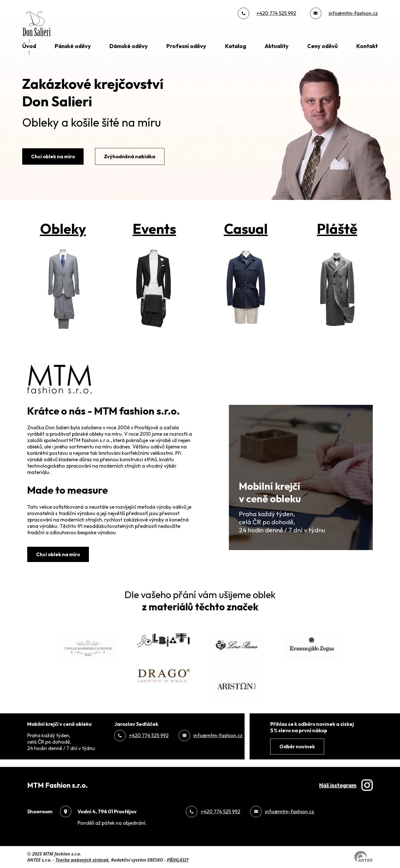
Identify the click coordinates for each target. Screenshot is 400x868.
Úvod (29, 46)
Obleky (63, 229)
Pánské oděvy (73, 46)
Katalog (236, 46)
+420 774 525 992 (276, 13)
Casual (246, 229)
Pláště (337, 229)
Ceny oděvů (322, 46)
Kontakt (367, 46)
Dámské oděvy (129, 46)
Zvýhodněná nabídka (130, 156)
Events (154, 229)
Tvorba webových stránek (82, 860)
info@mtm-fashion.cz (353, 13)
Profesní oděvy (186, 46)
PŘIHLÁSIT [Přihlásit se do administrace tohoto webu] (178, 860)
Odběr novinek (297, 747)
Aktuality (277, 46)
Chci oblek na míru (53, 156)
